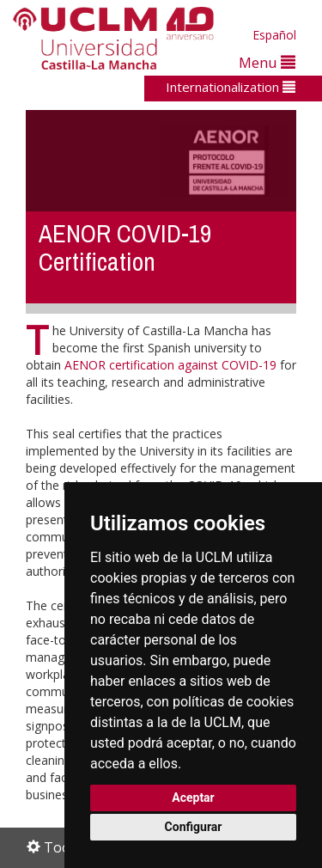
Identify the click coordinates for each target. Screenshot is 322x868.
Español (274, 35)
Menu (267, 62)
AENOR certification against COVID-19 (170, 365)
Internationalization (231, 87)
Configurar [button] (194, 827)
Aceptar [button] (193, 798)
